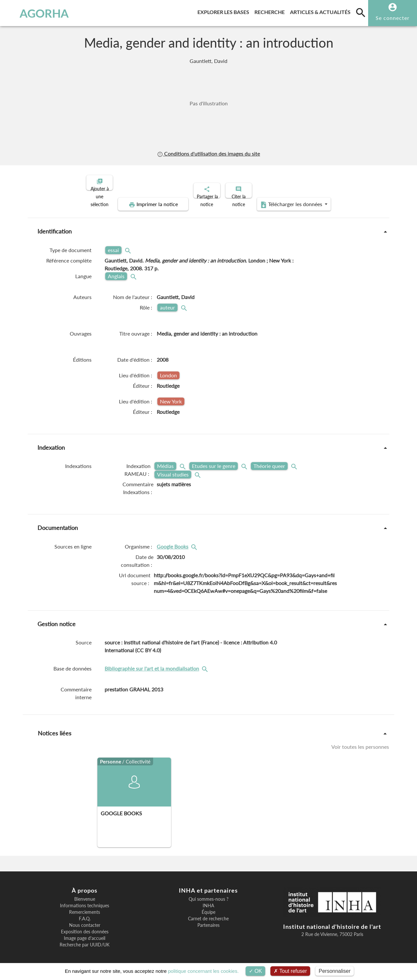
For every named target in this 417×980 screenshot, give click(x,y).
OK (256, 971)
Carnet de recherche (208, 913)
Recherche (271, 11)
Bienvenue (85, 894)
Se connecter (393, 18)
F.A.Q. (85, 913)
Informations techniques (85, 900)
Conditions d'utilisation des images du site (208, 153)
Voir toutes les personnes (360, 741)
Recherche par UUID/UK (85, 939)
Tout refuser (290, 971)
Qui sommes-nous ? (208, 894)
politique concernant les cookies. (203, 971)
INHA (208, 900)
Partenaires (208, 920)
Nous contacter (85, 920)
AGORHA (37, 13)
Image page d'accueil (85, 933)
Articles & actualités (322, 11)
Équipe (208, 907)
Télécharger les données (282, 199)
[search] (361, 12)
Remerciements (85, 907)
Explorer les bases (225, 11)
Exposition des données (85, 926)
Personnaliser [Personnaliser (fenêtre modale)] (335, 971)
